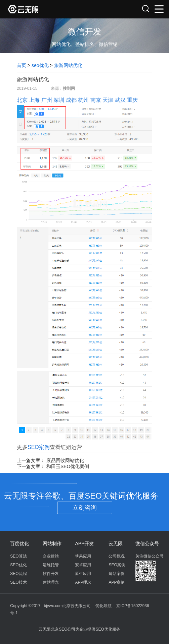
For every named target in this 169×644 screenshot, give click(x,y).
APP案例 (117, 582)
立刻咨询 (85, 508)
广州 (47, 100)
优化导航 (103, 606)
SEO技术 (18, 582)
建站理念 (51, 582)
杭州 (83, 100)
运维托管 (51, 565)
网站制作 (52, 543)
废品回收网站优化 (65, 460)
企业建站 (51, 556)
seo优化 (40, 65)
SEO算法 (18, 556)
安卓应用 (83, 565)
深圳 (59, 100)
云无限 (116, 543)
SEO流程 (18, 574)
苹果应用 (83, 556)
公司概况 (117, 556)
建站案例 (117, 574)
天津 (108, 100)
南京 (96, 100)
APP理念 (83, 582)
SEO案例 (39, 447)
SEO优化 (18, 565)
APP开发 (84, 543)
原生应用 (83, 574)
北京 (22, 100)
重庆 (132, 100)
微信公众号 (147, 543)
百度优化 (19, 543)
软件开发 (51, 574)
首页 (22, 65)
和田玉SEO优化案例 (68, 466)
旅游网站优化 (68, 65)
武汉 (120, 100)
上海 (34, 100)
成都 (71, 100)
